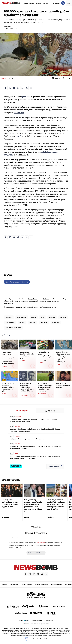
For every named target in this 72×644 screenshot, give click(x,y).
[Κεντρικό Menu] (69, 3)
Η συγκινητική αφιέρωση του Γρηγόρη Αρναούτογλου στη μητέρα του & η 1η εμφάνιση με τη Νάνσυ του (34, 505)
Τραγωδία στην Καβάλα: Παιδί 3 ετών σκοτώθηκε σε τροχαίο (27, 355)
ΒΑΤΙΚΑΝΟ (63, 317)
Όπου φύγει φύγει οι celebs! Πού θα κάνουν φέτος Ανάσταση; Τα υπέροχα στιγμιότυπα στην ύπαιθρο (56, 504)
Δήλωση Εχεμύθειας (26, 585)
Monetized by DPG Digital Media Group (42, 621)
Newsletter (19, 307)
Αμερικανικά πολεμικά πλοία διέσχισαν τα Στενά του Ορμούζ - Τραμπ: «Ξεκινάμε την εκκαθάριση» (35, 430)
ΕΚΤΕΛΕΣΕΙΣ (44, 322)
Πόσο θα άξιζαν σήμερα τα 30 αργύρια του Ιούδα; (63, 385)
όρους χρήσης (41, 543)
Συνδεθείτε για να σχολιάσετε (17, 282)
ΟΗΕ (19, 136)
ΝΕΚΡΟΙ (34, 317)
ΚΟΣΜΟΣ (4, 78)
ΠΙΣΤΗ (43, 317)
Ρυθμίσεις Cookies (57, 585)
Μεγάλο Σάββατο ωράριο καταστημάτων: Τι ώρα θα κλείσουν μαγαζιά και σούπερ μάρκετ (45, 356)
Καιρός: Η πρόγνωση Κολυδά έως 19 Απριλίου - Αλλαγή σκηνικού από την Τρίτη (8, 387)
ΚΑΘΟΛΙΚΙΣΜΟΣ (10, 322)
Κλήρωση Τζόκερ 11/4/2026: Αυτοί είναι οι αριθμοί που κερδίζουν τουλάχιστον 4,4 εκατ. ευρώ (33, 420)
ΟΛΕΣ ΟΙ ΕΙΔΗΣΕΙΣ (29, 3)
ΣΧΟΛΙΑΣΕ (56, 78)
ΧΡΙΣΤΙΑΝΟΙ (9, 317)
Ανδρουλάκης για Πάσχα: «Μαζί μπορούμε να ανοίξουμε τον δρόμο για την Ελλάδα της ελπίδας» (35, 448)
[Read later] (69, 78)
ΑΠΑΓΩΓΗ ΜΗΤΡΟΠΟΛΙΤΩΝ (13, 328)
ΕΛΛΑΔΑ (39, 3)
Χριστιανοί (26, 97)
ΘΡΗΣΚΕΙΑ (52, 317)
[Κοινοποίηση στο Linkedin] (22, 88)
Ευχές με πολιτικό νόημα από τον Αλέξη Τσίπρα (27, 439)
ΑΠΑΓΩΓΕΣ (32, 322)
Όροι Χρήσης (14, 585)
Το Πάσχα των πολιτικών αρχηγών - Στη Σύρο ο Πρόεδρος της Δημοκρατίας (10, 503)
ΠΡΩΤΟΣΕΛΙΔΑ (55, 3)
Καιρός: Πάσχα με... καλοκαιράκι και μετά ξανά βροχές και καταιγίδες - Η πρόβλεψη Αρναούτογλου (63, 357)
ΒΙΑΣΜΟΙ (22, 322)
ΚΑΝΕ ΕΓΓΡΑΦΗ (36, 553)
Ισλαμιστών (19, 113)
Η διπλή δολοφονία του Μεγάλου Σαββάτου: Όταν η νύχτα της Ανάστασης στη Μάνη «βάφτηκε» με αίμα (27, 388)
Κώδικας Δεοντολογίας (42, 585)
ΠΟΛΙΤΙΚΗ (46, 3)
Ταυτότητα (4, 585)
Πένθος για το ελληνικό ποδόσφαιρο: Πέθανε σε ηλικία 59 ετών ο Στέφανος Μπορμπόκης (45, 387)
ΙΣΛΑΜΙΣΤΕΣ (56, 322)
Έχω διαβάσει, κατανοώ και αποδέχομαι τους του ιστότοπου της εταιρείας (36, 543)
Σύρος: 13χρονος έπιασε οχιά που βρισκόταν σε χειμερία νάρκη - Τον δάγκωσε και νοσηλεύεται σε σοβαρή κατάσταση (8, 358)
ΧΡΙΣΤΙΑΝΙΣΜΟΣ (22, 317)
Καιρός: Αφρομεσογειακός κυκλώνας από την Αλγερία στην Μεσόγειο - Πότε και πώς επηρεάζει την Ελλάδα (35, 457)
